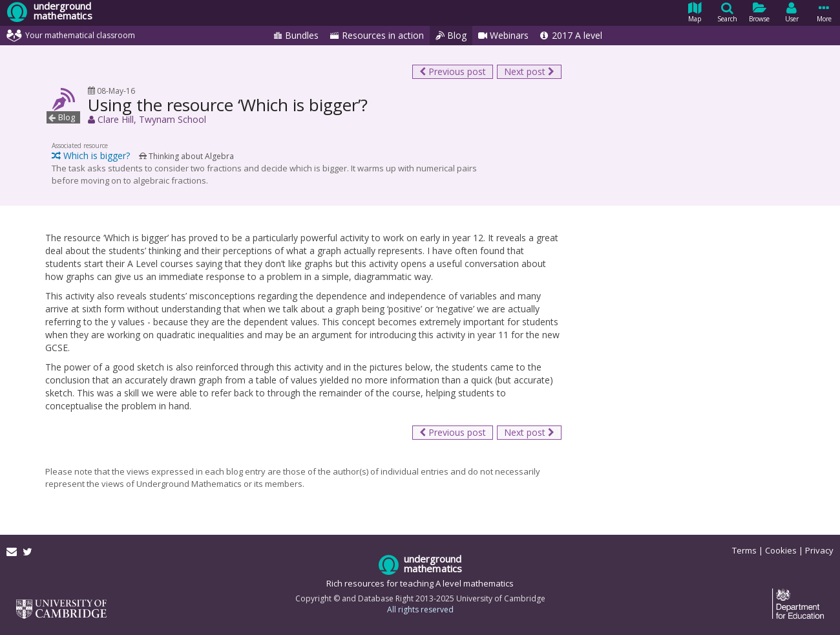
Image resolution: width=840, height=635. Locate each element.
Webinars (503, 36)
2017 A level (571, 36)
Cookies (781, 550)
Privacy (819, 550)
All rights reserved (420, 609)
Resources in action (377, 36)
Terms (744, 550)
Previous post (453, 72)
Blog (451, 36)
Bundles (296, 36)
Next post (529, 72)
